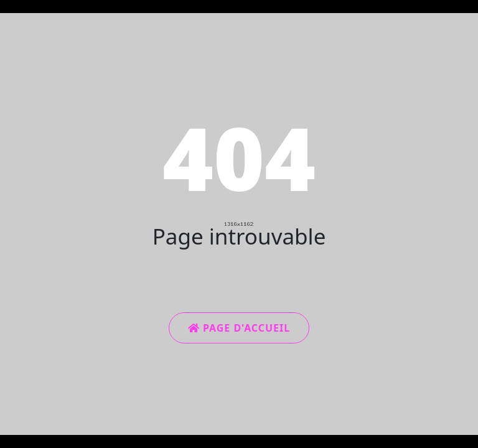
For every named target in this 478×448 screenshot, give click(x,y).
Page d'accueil (239, 328)
